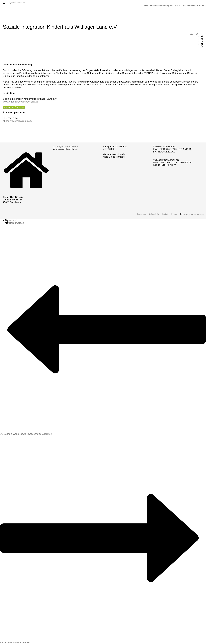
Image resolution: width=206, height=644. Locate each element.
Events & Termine (198, 6)
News (146, 6)
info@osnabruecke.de (16, 3)
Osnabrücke (154, 6)
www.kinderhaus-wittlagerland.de (21, 102)
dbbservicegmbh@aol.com (17, 121)
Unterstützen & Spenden (180, 6)
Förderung (164, 6)
